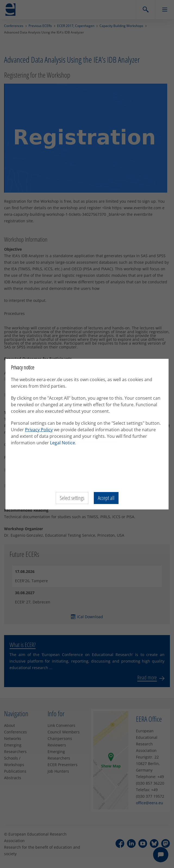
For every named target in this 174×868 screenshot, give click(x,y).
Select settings (72, 498)
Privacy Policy (39, 430)
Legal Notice (63, 443)
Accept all (106, 498)
